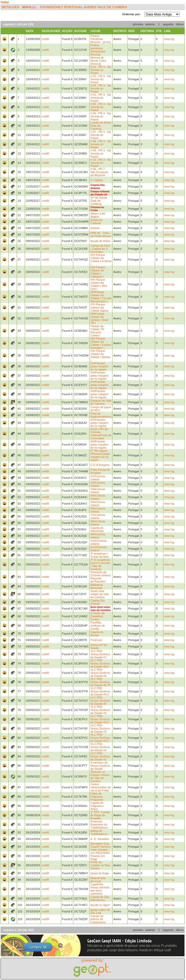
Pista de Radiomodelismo (101, 415)
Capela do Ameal (97, 634)
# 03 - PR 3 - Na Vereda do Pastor (100, 88)
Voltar (5, 2)
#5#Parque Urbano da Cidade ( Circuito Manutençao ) (101, 297)
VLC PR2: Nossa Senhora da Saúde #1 (100, 756)
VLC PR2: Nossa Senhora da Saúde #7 (100, 654)
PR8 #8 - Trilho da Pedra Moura (100, 234)
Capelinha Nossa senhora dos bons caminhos (100, 889)
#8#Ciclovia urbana (98, 523)
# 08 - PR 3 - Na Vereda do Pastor (100, 144)
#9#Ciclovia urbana (98, 536)
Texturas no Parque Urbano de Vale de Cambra (100, 776)
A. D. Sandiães (100, 839)
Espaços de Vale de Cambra (101, 402)
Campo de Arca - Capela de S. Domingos (100, 249)
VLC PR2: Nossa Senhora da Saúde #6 (100, 673)
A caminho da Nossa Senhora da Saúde (100, 766)
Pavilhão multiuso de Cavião (98, 626)
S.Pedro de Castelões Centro (97, 616)
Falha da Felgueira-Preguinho (97, 797)
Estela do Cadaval (96, 222)
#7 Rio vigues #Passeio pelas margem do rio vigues (100, 455)
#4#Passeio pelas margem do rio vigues (99, 394)
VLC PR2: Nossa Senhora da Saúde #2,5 (100, 738)
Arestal (95, 228)
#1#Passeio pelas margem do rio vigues (99, 366)
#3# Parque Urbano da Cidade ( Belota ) (100, 355)
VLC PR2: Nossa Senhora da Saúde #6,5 (100, 663)
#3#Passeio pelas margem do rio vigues (99, 385)
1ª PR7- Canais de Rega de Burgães (100, 815)
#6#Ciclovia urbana (98, 510)
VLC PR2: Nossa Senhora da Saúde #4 (100, 710)
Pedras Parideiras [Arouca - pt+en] (100, 39)
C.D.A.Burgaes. (100, 465)
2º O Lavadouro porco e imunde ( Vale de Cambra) (100, 564)
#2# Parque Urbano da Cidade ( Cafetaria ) (98, 272)
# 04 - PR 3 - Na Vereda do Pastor (100, 98)
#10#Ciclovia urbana (98, 542)
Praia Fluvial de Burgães (100, 471)
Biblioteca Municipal (96, 586)
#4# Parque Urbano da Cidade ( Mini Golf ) (99, 284)
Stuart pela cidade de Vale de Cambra (100, 594)
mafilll (29, 7)
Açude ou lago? (100, 905)
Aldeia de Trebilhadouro (99, 832)
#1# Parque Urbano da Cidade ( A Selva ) (101, 260)
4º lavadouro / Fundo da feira (99, 555)
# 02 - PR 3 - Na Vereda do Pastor (100, 79)
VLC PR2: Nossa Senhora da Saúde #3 (100, 728)
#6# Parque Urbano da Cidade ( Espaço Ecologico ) (101, 343)
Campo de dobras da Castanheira (98, 919)
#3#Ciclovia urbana (98, 491)
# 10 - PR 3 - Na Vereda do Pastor (100, 163)
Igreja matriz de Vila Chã (100, 911)
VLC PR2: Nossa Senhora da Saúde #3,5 (100, 719)
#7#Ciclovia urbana (98, 516)
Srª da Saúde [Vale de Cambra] (99, 201)
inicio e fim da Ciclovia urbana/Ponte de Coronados (101, 434)
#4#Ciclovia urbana (98, 497)
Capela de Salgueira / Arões (97, 806)
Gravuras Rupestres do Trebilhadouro (99, 824)
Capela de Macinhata (97, 529)
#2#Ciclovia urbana (98, 484)
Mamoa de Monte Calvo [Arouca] (98, 61)
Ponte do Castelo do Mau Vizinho (100, 865)
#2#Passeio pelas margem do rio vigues (99, 376)
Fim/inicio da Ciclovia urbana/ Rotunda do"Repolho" (100, 577)
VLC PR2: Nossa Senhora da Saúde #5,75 (100, 682)
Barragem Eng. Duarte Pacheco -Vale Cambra (100, 847)
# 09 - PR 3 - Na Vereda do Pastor (100, 153)
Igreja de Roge (100, 873)
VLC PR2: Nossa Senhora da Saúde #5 (100, 701)
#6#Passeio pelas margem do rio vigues (99, 444)
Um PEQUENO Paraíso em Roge (100, 856)
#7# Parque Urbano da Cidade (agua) (99, 307)
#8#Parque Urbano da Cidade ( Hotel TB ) (99, 318)
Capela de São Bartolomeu (100, 898)
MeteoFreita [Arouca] (98, 880)
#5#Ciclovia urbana (98, 504)
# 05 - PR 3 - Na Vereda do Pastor (100, 107)
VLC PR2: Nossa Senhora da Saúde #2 (100, 747)
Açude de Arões (100, 241)
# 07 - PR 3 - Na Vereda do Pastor (100, 135)
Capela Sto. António (98, 602)
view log (169, 39)
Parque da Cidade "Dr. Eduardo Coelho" (98, 331)
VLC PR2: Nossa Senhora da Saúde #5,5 (100, 691)
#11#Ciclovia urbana (98, 549)
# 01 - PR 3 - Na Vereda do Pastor (100, 70)
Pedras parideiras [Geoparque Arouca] (98, 50)
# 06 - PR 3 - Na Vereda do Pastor (100, 116)
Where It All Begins (98, 215)
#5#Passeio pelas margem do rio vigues (99, 423)
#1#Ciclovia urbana (98, 478)
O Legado (96, 180)
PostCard (96, 640)
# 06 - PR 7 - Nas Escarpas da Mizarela (99, 172)
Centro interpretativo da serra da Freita (100, 787)
